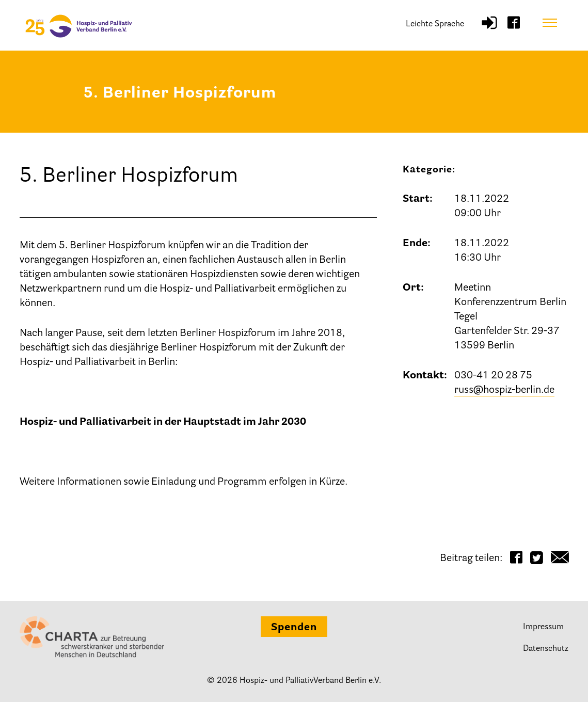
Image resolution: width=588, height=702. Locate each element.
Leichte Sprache (435, 24)
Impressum (543, 627)
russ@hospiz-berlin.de (504, 390)
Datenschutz (546, 649)
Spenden (294, 628)
